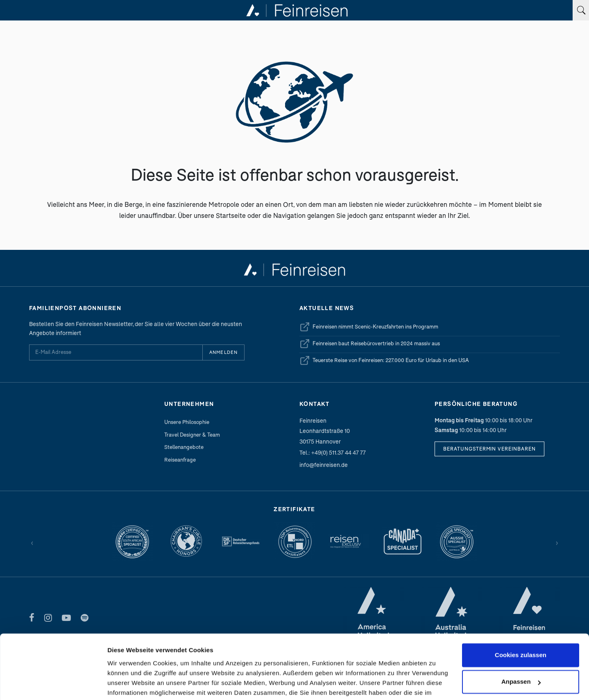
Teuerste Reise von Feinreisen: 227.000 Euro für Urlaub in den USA (384, 360)
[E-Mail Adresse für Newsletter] (116, 352)
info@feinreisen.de (324, 465)
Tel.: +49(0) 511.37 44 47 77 (333, 452)
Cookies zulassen (521, 604)
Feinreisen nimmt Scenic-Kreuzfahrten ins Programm (369, 327)
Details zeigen (128, 684)
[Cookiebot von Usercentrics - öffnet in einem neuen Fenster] (53, 684)
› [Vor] (557, 542)
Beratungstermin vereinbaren (489, 449)
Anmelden (223, 352)
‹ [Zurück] (32, 542)
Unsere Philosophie (187, 422)
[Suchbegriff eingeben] (581, 10)
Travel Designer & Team (192, 435)
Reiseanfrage (180, 460)
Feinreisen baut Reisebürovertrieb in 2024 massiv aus (370, 344)
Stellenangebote (184, 447)
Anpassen (521, 631)
